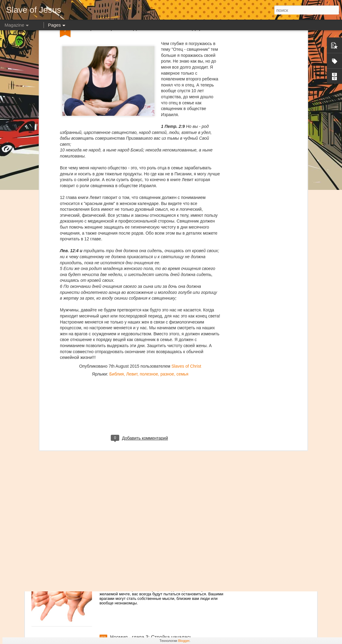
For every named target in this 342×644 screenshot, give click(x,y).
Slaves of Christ (186, 298)
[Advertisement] (140, 345)
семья (182, 306)
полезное (149, 306)
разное (167, 306)
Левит (132, 306)
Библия (117, 306)
